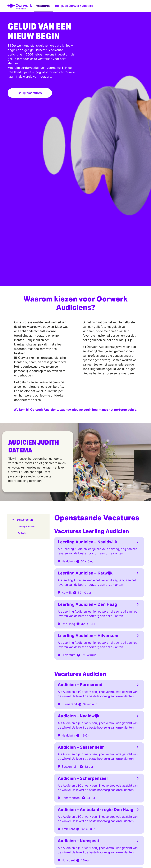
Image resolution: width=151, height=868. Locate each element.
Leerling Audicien (26, 527)
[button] (28, 520)
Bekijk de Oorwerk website (74, 6)
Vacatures (43, 6)
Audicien (22, 533)
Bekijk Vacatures (30, 93)
